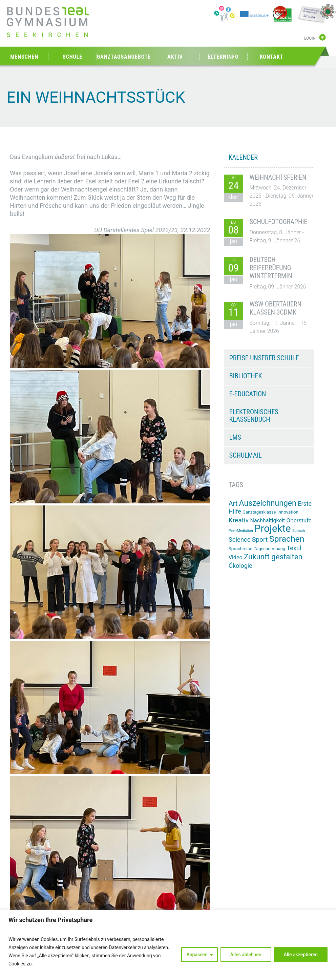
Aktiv (175, 57)
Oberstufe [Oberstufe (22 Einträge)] (299, 520)
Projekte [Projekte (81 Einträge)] (272, 528)
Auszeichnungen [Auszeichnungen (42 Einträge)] (268, 503)
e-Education (248, 394)
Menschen (24, 57)
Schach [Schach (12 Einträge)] (299, 531)
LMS (235, 437)
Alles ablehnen (246, 955)
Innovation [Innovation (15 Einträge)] (288, 512)
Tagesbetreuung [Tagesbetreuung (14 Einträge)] (269, 549)
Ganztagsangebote (124, 57)
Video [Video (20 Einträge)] (236, 557)
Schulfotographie (279, 222)
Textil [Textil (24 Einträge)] (294, 548)
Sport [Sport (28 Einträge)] (260, 539)
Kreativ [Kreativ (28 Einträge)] (239, 520)
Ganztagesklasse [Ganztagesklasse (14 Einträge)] (259, 512)
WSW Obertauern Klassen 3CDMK (276, 308)
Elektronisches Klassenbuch (254, 416)
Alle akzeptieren (301, 955)
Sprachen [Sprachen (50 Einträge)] (287, 539)
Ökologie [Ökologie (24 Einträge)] (240, 566)
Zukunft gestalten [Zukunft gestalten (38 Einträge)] (273, 557)
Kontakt (272, 57)
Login (310, 38)
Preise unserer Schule (264, 358)
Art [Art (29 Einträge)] (233, 504)
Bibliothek (246, 376)
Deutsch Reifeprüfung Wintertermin (271, 268)
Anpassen (197, 955)
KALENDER (243, 157)
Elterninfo (223, 57)
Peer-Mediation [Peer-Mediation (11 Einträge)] (241, 531)
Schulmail (246, 455)
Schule (72, 57)
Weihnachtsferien (278, 177)
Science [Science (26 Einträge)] (240, 540)
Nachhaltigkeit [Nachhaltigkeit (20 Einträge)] (267, 521)
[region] (168, 945)
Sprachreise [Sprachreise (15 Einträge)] (240, 549)
